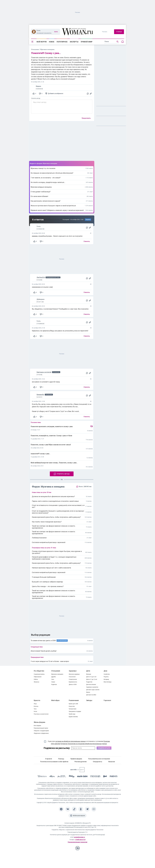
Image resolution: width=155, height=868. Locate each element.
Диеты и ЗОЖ (73, 685)
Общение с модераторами (41, 731)
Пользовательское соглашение (99, 759)
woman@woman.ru (79, 837)
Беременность (73, 682)
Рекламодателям (81, 762)
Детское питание (91, 685)
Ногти (35, 711)
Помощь (61, 759)
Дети (88, 671)
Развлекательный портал (41, 728)
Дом (105, 671)
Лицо (35, 704)
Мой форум (42, 42)
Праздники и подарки (75, 711)
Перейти (88, 220)
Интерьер (106, 679)
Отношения (35, 49)
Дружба (53, 677)
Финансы (36, 682)
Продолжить (86, 118)
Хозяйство (107, 674)
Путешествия (73, 709)
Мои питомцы (108, 682)
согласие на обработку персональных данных (70, 741)
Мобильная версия (79, 816)
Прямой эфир (87, 42)
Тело (35, 709)
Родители (54, 685)
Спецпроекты (98, 762)
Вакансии (112, 762)
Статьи (119, 32)
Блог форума (37, 726)
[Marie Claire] (82, 777)
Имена (88, 692)
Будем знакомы (73, 717)
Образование (38, 677)
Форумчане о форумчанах (41, 733)
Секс (53, 679)
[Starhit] (72, 777)
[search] (112, 42)
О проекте (49, 759)
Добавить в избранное (56, 93)
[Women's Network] (77, 771)
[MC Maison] (62, 777)
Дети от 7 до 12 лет (92, 679)
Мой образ (55, 700)
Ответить (87, 241)
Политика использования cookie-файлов (54, 762)
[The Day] (52, 777)
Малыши (89, 674)
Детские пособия (91, 695)
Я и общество (39, 671)
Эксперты (74, 42)
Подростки (89, 682)
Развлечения (74, 700)
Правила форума (76, 759)
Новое (52, 42)
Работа (36, 679)
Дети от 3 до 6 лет (91, 677)
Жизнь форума (39, 722)
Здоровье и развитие (92, 687)
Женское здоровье (74, 674)
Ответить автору (36, 98)
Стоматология (73, 679)
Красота (37, 700)
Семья (53, 682)
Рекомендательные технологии (77, 842)
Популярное (62, 42)
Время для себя (73, 704)
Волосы (36, 706)
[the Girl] (105, 777)
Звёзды (89, 700)
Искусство (72, 706)
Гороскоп (107, 700)
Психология (72, 677)
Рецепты (106, 677)
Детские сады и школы (93, 690)
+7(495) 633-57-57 (80, 840)
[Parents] (114, 777)
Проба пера (72, 714)
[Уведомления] (123, 42)
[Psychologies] (95, 777)
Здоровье (73, 671)
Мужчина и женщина (57, 674)
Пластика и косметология (41, 714)
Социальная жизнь (39, 674)
